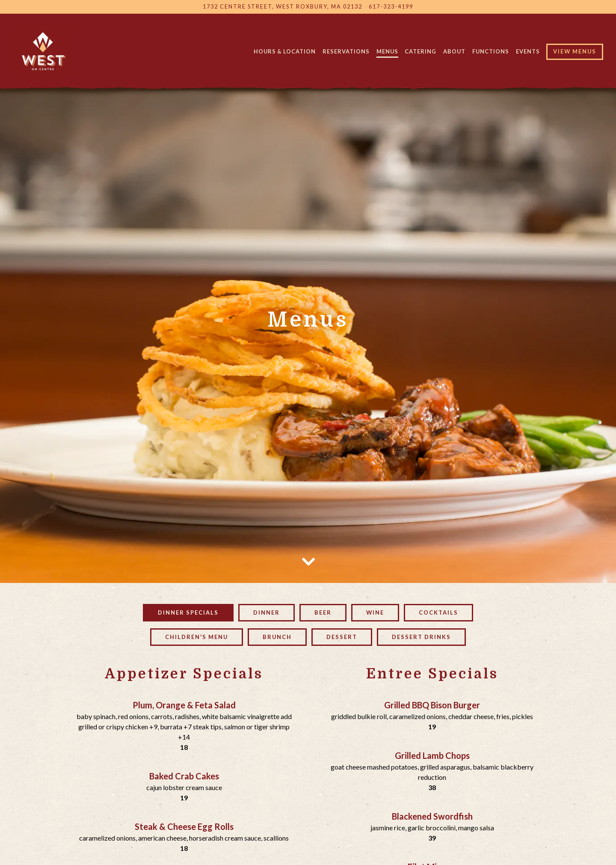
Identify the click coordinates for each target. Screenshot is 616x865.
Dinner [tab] (267, 509)
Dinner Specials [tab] (188, 509)
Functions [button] (491, 51)
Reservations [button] (346, 51)
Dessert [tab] (342, 534)
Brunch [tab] (277, 534)
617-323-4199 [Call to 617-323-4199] (391, 6)
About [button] (454, 51)
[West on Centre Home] (44, 51)
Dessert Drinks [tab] (421, 534)
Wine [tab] (375, 509)
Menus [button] (387, 51)
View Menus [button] (575, 51)
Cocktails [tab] (438, 509)
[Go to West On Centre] (283, 7)
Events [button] (528, 51)
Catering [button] (421, 51)
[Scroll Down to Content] (308, 457)
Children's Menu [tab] (197, 534)
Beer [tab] (323, 509)
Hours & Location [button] (285, 51)
